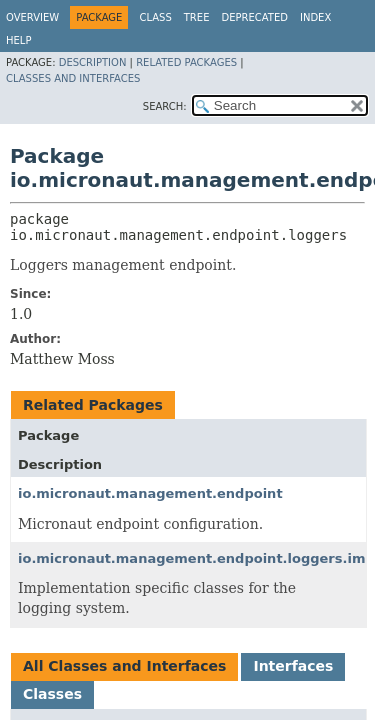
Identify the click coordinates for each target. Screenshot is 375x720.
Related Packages (186, 62)
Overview (32, 17)
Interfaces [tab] (293, 666)
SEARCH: (165, 106)
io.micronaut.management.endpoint (150, 493)
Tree (197, 17)
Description (93, 62)
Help (18, 40)
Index (315, 17)
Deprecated (254, 17)
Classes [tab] (52, 694)
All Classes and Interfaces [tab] (124, 666)
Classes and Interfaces (73, 78)
